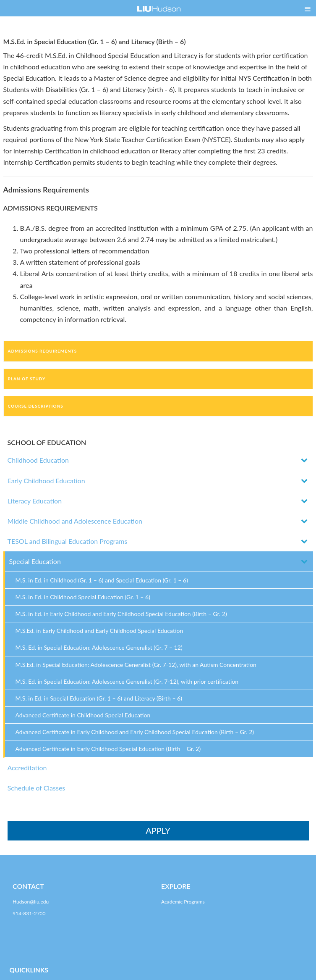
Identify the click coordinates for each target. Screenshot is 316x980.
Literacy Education (35, 501)
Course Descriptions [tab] (36, 406)
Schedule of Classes (37, 788)
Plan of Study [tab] (27, 379)
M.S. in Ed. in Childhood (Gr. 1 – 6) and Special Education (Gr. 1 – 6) (102, 580)
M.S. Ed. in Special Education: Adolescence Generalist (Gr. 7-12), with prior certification (127, 681)
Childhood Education (38, 460)
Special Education (35, 561)
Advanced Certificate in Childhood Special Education (83, 715)
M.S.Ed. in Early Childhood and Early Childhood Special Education (99, 631)
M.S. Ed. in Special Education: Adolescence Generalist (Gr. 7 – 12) (99, 647)
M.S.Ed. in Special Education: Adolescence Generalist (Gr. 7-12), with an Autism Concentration (136, 665)
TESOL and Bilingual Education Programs (68, 541)
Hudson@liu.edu (31, 902)
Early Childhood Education (46, 481)
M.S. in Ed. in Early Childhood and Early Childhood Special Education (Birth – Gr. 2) (121, 614)
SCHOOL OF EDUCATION (47, 442)
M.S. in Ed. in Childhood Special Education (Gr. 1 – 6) (83, 597)
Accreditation (27, 768)
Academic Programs (183, 902)
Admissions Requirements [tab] (43, 351)
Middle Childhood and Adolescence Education (75, 521)
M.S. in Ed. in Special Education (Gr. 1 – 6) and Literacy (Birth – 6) (99, 698)
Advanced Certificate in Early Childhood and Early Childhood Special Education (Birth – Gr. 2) (135, 732)
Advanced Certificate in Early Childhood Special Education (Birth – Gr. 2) (108, 749)
